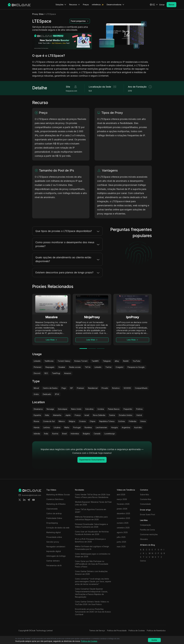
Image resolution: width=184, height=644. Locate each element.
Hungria (114, 427)
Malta (67, 427)
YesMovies (49, 361)
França (78, 415)
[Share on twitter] (20, 500)
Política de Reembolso (156, 631)
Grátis (36, 394)
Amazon (68, 373)
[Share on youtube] (33, 500)
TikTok (88, 367)
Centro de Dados (50, 388)
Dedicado (47, 394)
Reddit (126, 361)
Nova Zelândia (99, 415)
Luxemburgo (110, 434)
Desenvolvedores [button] (115, 5)
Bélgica (72, 421)
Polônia (139, 409)
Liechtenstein (101, 427)
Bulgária (86, 434)
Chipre (92, 421)
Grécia (143, 421)
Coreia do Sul (49, 421)
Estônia (122, 421)
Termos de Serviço (97, 631)
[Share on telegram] (29, 500)
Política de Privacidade (117, 631)
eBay (117, 361)
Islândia (37, 434)
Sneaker (62, 367)
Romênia (88, 427)
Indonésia (75, 434)
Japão (68, 415)
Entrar (162, 5)
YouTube (136, 361)
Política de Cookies (137, 631)
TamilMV (95, 361)
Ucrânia (101, 409)
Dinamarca (38, 409)
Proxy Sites (38, 14)
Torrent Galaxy (64, 361)
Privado (105, 388)
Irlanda (37, 427)
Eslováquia (63, 409)
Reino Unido (76, 409)
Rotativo (116, 388)
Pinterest (38, 367)
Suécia (112, 415)
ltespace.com (71, 91)
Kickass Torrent (81, 361)
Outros (143, 561)
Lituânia (57, 427)
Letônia (47, 427)
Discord (37, 373)
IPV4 (57, 394)
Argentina (126, 427)
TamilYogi (56, 373)
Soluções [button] (61, 5)
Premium (80, 388)
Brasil (64, 434)
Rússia (36, 421)
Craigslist (120, 367)
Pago (64, 388)
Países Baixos (114, 409)
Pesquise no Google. (136, 367)
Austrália (138, 427)
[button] (154, 5)
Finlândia (133, 421)
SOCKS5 (127, 388)
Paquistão (128, 409)
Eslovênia (89, 409)
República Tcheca (107, 421)
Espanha (37, 415)
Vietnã (139, 415)
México (62, 421)
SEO (46, 373)
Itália (47, 415)
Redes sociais (75, 367)
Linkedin (37, 361)
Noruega (50, 409)
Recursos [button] (75, 5)
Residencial (93, 388)
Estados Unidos (126, 415)
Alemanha (57, 415)
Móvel (36, 388)
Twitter (108, 367)
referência (96, 5)
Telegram (107, 361)
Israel (87, 415)
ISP (71, 388)
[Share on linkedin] (24, 500)
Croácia (82, 421)
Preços (86, 5)
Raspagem (50, 367)
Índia (46, 434)
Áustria (55, 434)
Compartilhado (141, 388)
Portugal (77, 427)
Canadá (97, 434)
